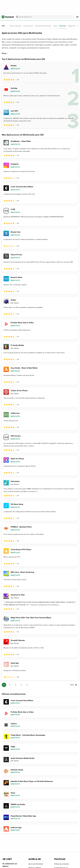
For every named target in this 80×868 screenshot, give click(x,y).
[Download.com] (8, 17)
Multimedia (63, 26)
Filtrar (5, 53)
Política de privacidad (61, 864)
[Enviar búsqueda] (17, 17)
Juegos (55, 26)
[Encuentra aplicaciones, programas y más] (45, 17)
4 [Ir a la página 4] (21, 685)
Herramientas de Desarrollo (43, 26)
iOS (4, 26)
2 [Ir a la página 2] (10, 685)
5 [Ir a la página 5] (27, 685)
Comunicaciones (28, 26)
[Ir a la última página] (73, 685)
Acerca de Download (36, 864)
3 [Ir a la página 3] (16, 685)
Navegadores (72, 26)
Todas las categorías (15, 26)
